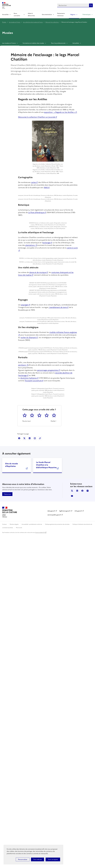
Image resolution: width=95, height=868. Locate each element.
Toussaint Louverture (33, 660)
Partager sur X (24, 771)
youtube (72, 829)
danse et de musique (38, 413)
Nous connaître (17, 15)
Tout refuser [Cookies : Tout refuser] (38, 859)
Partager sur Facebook (19, 771)
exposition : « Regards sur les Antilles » (60, 112)
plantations (30, 346)
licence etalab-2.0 (40, 866)
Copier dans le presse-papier (40, 771)
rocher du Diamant (28, 569)
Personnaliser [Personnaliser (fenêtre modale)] (23, 859)
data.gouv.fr (51, 844)
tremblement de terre (58, 500)
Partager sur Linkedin (30, 771)
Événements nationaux (61, 15)
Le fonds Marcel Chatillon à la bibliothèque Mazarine (46, 798)
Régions (73, 15)
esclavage (46, 343)
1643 (46, 188)
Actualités (5, 15)
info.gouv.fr (78, 844)
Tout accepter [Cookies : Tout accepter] (53, 859)
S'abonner (7, 827)
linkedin (77, 824)
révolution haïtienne (28, 657)
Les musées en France (15, 22)
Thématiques (86, 15)
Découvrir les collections (52, 22)
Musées (4, 22)
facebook (82, 824)
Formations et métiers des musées (33, 43)
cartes (33, 182)
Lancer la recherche (91, 5)
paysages (25, 498)
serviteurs (22, 644)
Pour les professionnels (58, 43)
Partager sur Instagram (35, 771)
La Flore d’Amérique (36, 259)
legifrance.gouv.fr (65, 844)
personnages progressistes (48, 649)
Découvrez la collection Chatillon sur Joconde (37, 117)
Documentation (47, 15)
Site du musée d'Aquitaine (12, 798)
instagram (88, 824)
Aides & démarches (31, 15)
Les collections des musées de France (33, 22)
